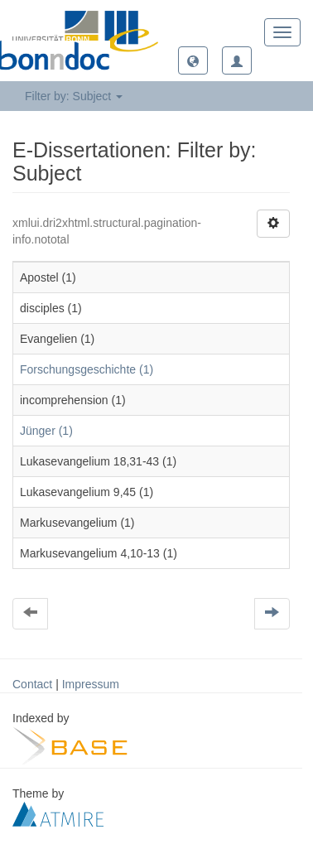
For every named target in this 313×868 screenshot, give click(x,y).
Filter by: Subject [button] (74, 96)
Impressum (91, 684)
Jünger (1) (46, 431)
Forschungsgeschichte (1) (87, 369)
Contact (32, 684)
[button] (193, 60)
